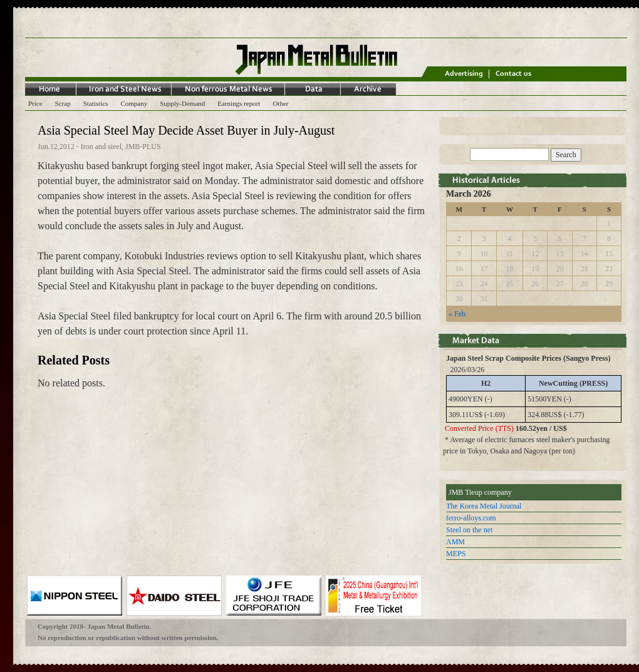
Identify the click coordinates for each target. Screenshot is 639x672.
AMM (455, 542)
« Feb (457, 314)
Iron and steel (101, 147)
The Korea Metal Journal (484, 506)
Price (35, 103)
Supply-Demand (182, 103)
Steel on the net (469, 530)
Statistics (96, 103)
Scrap (63, 103)
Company (134, 103)
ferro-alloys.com (471, 518)
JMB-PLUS (143, 147)
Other (280, 103)
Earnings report (239, 103)
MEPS (456, 554)
